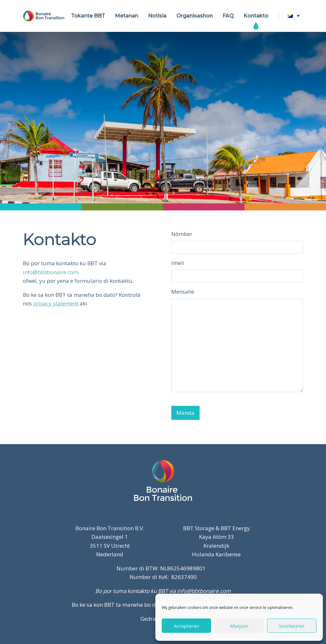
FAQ (228, 16)
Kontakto (256, 16)
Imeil (178, 263)
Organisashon (195, 16)
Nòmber (182, 234)
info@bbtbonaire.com (51, 272)
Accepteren (186, 626)
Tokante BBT (88, 16)
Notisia (157, 16)
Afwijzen (239, 626)
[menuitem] (295, 16)
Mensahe (183, 292)
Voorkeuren (292, 626)
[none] (295, 16)
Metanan (127, 16)
